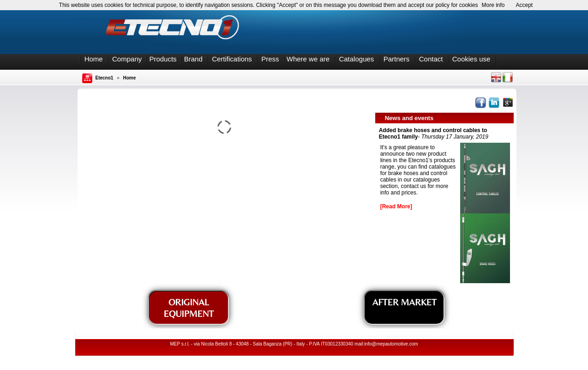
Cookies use (471, 59)
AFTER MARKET (405, 302)
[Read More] (396, 206)
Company (127, 59)
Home (94, 59)
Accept (525, 5)
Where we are (308, 59)
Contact (431, 59)
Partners (397, 59)
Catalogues (356, 59)
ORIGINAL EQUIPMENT (189, 308)
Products (163, 59)
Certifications (232, 59)
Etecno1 (105, 78)
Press (270, 59)
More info (493, 5)
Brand (193, 59)
